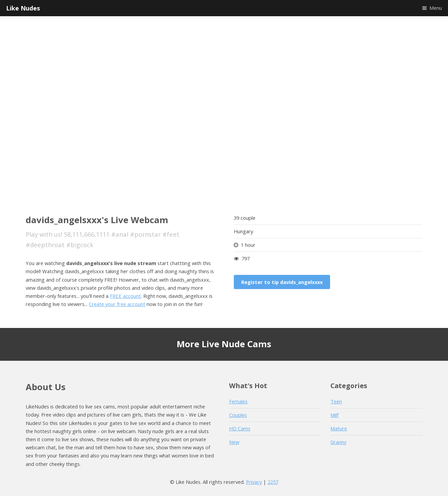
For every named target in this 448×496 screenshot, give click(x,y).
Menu (436, 8)
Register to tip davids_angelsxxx (282, 282)
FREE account (125, 296)
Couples (238, 415)
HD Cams (240, 428)
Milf (334, 415)
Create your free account (117, 304)
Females (238, 401)
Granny (338, 442)
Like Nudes (23, 8)
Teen (336, 401)
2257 (273, 482)
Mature (339, 428)
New (234, 442)
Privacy (254, 482)
